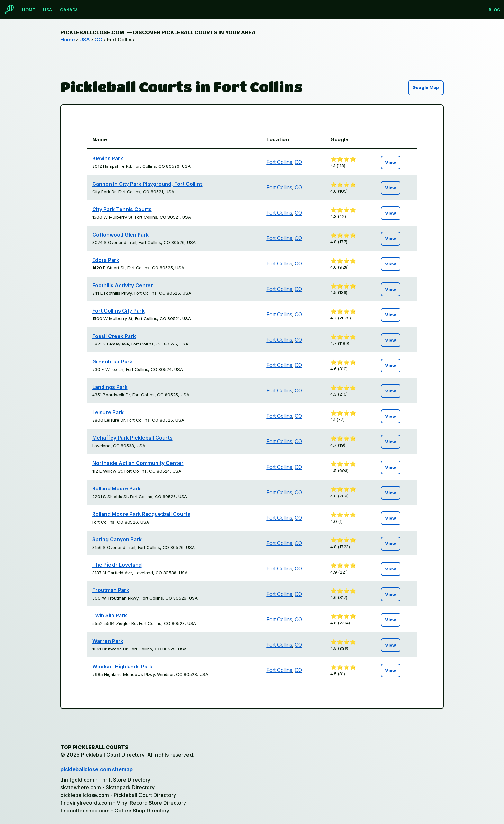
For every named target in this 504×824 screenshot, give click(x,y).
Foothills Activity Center (123, 285)
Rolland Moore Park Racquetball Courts (141, 514)
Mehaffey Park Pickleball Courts (132, 438)
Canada (69, 10)
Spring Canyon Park (117, 539)
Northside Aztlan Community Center (138, 463)
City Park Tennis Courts (122, 209)
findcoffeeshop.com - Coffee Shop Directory (115, 811)
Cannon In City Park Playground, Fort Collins (148, 184)
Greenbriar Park (112, 362)
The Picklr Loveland (117, 565)
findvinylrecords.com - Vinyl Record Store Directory (123, 803)
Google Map (426, 88)
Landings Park (110, 387)
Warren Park (108, 641)
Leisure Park (108, 412)
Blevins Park (108, 158)
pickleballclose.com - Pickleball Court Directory (118, 795)
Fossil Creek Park (114, 336)
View (391, 162)
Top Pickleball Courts (94, 747)
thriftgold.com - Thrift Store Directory (105, 780)
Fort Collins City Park (118, 311)
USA (48, 10)
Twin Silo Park (110, 615)
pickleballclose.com (158, 32)
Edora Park (106, 260)
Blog (494, 10)
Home (29, 10)
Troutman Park (111, 590)
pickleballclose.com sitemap (97, 769)
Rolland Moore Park (117, 488)
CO (99, 40)
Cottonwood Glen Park (121, 235)
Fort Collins (279, 162)
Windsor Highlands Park (122, 667)
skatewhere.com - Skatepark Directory (108, 787)
